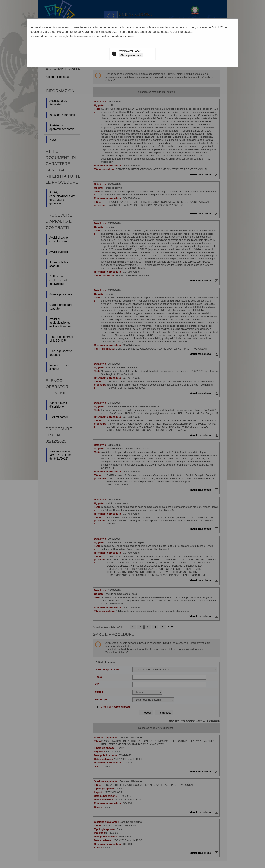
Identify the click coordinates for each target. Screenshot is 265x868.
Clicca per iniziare (131, 55)
